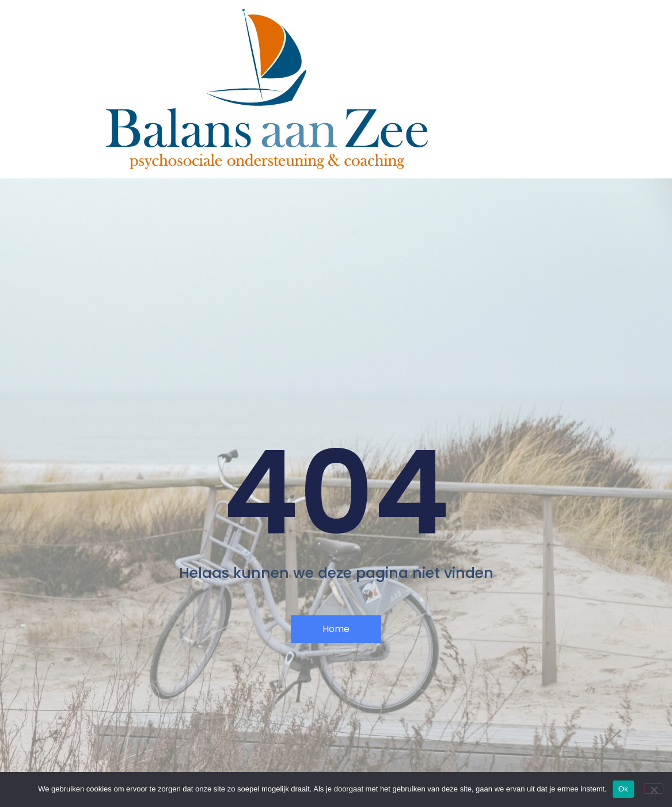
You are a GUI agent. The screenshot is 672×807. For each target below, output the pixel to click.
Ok (623, 789)
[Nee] (654, 789)
